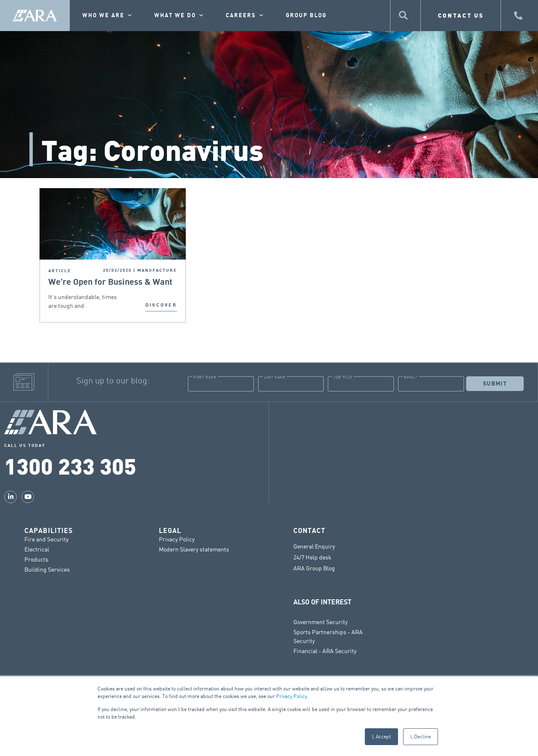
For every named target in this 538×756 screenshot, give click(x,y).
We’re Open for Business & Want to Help (110, 282)
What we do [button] (179, 16)
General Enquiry (314, 546)
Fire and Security (46, 539)
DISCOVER (161, 305)
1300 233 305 (70, 465)
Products (36, 559)
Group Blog (306, 16)
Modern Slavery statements (194, 549)
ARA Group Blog (314, 568)
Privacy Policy (291, 696)
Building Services (47, 569)
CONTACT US (461, 15)
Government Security (320, 622)
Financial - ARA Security (325, 651)
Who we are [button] (108, 16)
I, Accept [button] (381, 736)
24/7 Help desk (313, 557)
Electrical (37, 549)
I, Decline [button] (421, 736)
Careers (245, 16)
